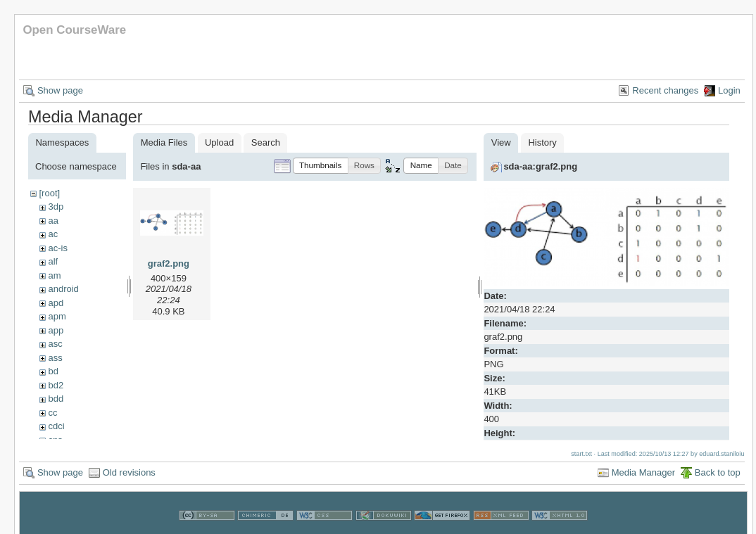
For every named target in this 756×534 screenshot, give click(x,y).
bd (53, 371)
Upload (219, 142)
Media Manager (643, 470)
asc (55, 344)
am (54, 275)
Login (729, 90)
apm (57, 316)
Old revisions (129, 470)
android (63, 289)
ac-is (57, 248)
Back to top (718, 470)
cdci (56, 426)
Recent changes (665, 90)
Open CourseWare (74, 30)
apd (56, 303)
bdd (56, 399)
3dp (56, 206)
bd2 (56, 385)
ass (55, 358)
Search (266, 142)
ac (53, 234)
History (542, 142)
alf (53, 261)
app (56, 330)
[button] (321, 166)
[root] (49, 193)
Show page (60, 90)
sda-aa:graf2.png (540, 166)
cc (52, 413)
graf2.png (169, 263)
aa (53, 221)
